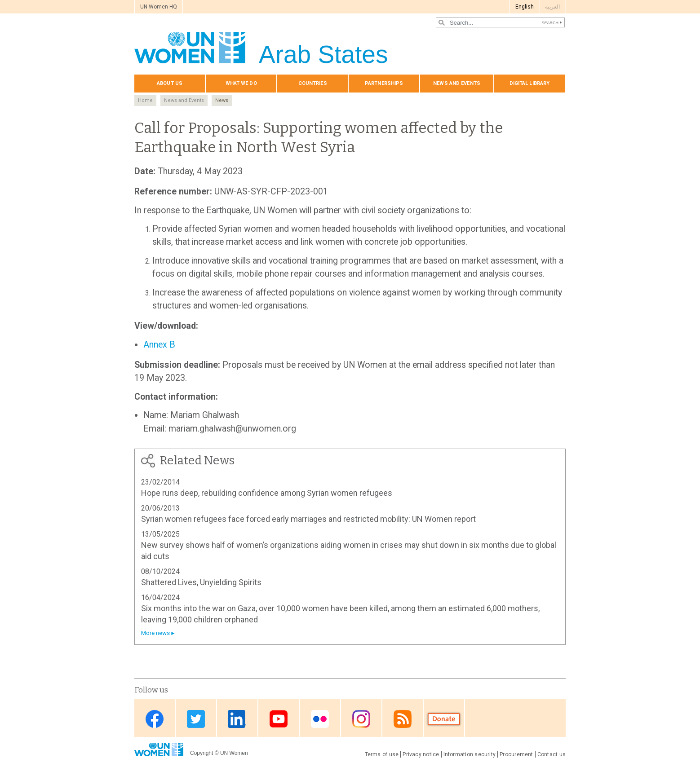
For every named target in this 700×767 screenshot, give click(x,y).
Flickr (320, 719)
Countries (313, 83)
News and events (457, 83)
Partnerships (384, 83)
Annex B (159, 345)
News (222, 100)
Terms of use (382, 754)
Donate (444, 719)
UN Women (234, 753)
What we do (241, 83)
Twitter (196, 719)
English (525, 7)
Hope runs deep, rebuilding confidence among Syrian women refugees (267, 493)
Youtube (279, 719)
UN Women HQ (159, 7)
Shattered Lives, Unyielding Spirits (201, 582)
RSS (403, 719)
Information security (470, 754)
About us (170, 83)
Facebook (155, 719)
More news (155, 633)
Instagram (361, 719)
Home (145, 100)
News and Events (184, 100)
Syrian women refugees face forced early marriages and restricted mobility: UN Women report (308, 519)
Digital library (530, 83)
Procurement (516, 754)
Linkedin (237, 719)
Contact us (552, 754)
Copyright (202, 753)
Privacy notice (421, 754)
